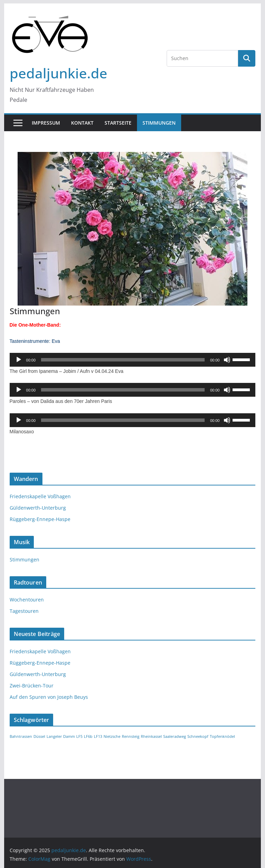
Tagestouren (24, 611)
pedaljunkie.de (58, 73)
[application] (133, 360)
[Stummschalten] (227, 360)
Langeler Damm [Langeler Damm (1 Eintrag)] (61, 736)
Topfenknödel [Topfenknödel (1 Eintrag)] (222, 736)
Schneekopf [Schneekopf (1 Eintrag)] (198, 736)
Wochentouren (27, 600)
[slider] (123, 360)
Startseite (118, 123)
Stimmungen (159, 123)
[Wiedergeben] (19, 360)
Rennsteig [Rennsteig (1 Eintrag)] (131, 736)
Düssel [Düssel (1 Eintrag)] (39, 736)
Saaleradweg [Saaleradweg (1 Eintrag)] (175, 736)
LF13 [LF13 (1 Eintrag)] (98, 736)
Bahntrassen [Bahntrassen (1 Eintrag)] (21, 736)
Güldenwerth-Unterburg (38, 508)
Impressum (46, 123)
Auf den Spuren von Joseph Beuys (49, 697)
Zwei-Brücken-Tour (32, 686)
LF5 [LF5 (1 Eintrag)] (79, 736)
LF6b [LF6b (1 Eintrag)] (88, 736)
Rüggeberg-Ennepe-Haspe (40, 519)
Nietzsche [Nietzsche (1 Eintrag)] (112, 736)
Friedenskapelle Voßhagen (40, 496)
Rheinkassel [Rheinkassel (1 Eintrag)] (151, 736)
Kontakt (82, 123)
